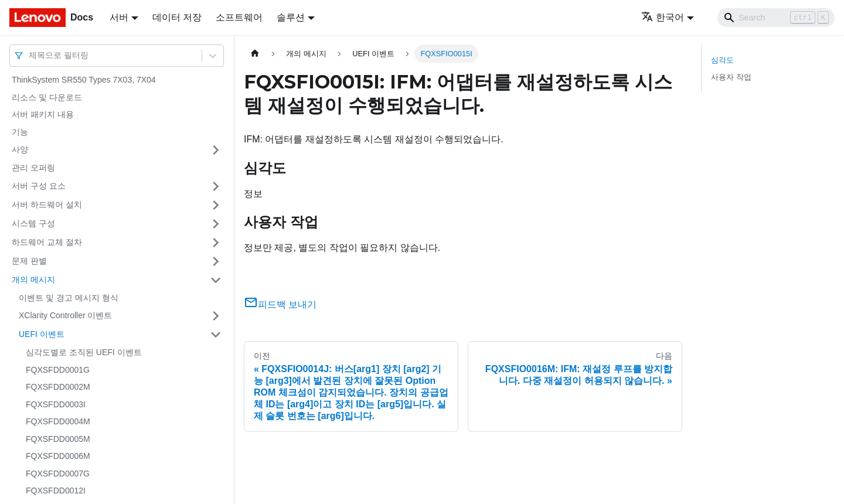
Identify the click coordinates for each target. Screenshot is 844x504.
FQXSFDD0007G (58, 474)
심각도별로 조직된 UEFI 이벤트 (84, 352)
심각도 (722, 60)
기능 (20, 132)
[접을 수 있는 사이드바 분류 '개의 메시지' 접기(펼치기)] (216, 280)
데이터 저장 (177, 17)
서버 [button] (119, 17)
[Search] (776, 18)
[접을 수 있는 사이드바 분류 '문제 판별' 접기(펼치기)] (216, 261)
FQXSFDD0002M (58, 387)
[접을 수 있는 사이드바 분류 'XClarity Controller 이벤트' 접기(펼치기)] (216, 316)
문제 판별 (29, 261)
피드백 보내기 (280, 304)
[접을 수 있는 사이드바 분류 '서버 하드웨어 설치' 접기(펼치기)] (216, 205)
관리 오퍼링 (33, 168)
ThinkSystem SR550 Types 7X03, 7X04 (84, 80)
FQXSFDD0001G (58, 370)
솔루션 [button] (291, 17)
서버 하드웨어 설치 (47, 205)
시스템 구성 (33, 223)
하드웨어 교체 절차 (47, 242)
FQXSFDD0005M (58, 439)
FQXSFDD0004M (58, 421)
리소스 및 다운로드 (47, 97)
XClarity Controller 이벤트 (65, 315)
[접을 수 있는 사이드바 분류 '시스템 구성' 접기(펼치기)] (216, 224)
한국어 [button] (663, 17)
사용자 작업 (731, 77)
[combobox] (30, 55)
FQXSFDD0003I (56, 404)
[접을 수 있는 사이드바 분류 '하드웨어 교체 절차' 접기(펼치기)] (216, 243)
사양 (20, 149)
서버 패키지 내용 (43, 114)
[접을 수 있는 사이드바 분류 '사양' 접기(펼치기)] (216, 150)
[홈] (255, 54)
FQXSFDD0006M (58, 456)
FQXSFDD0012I (56, 491)
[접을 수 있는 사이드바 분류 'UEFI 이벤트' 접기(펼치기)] (216, 335)
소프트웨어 (239, 17)
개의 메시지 (33, 280)
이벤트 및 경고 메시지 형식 (69, 298)
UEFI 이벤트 (42, 334)
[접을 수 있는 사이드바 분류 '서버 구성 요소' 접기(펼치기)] (216, 186)
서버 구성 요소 (39, 186)
